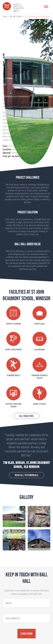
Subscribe (26, 634)
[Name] (27, 603)
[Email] (27, 618)
